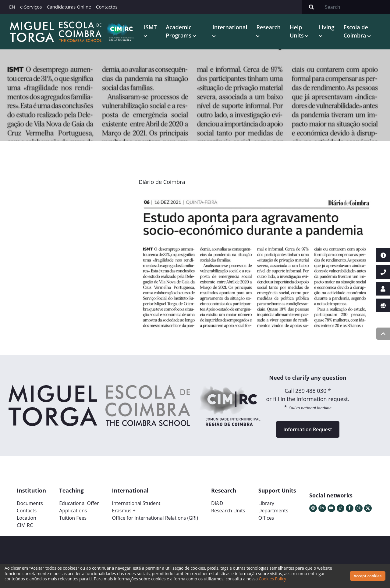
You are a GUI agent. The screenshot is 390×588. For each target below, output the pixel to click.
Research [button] (268, 27)
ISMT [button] (150, 27)
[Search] (356, 7)
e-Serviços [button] (31, 7)
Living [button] (327, 27)
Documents (30, 503)
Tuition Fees (73, 518)
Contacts (27, 511)
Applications (73, 511)
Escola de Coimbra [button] (356, 31)
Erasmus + (124, 511)
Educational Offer (79, 503)
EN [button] (12, 7)
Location (27, 518)
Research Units (228, 511)
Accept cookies (368, 576)
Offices (266, 518)
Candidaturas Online (69, 7)
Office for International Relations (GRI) (155, 518)
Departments (273, 511)
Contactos (107, 7)
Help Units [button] (297, 31)
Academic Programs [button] (179, 31)
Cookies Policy (272, 579)
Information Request (308, 429)
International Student (136, 503)
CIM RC (25, 525)
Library (266, 503)
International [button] (230, 27)
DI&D (217, 503)
